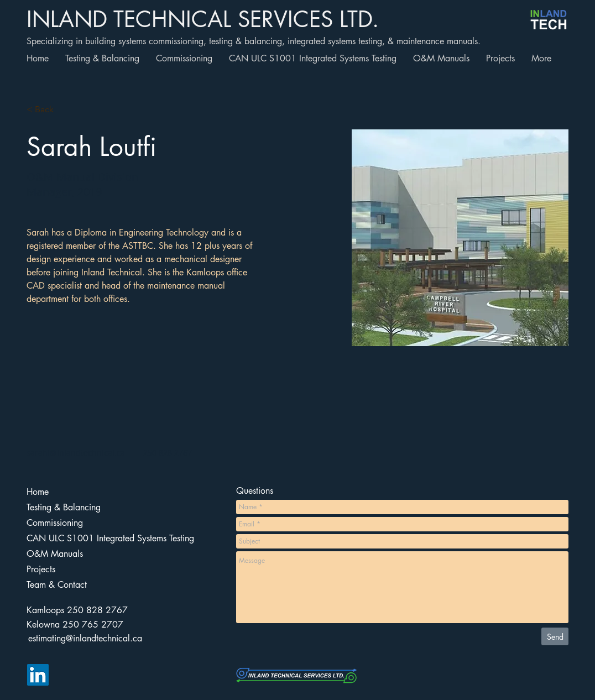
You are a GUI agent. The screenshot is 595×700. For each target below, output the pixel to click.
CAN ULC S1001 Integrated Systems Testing (80, 538)
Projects (41, 569)
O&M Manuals (55, 554)
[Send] (555, 636)
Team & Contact (57, 585)
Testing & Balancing (64, 507)
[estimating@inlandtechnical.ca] (85, 639)
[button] (48, 110)
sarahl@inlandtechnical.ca (76, 453)
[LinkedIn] (38, 675)
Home (38, 492)
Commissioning (55, 523)
